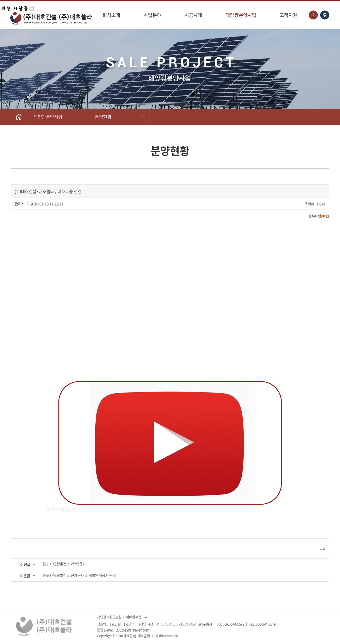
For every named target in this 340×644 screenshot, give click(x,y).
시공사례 (193, 15)
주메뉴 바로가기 (0, 0)
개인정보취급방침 (109, 617)
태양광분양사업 (241, 15)
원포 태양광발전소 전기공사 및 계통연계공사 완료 (79, 575)
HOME (19, 117)
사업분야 (152, 15)
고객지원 (288, 15)
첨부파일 (319, 216)
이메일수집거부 (137, 617)
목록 (323, 548)
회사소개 (111, 15)
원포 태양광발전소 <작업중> (63, 564)
